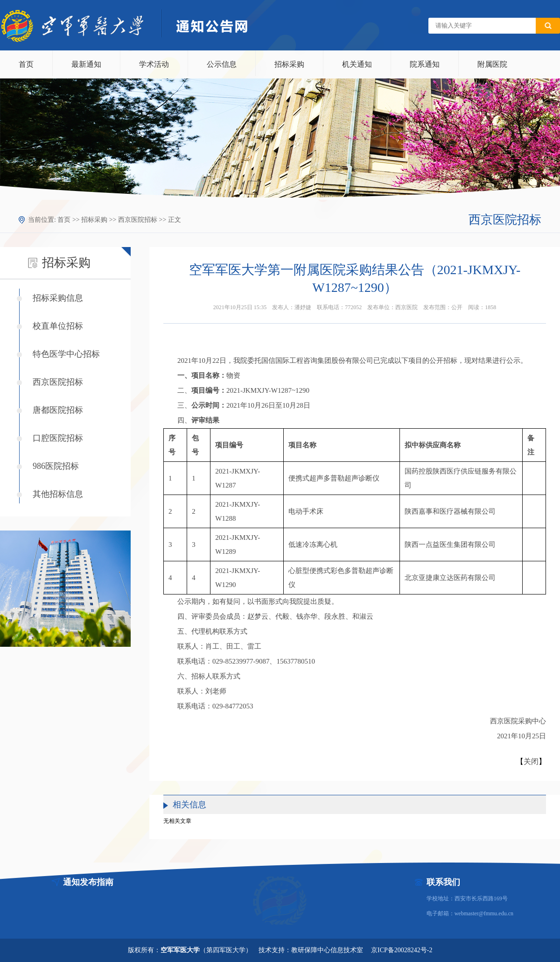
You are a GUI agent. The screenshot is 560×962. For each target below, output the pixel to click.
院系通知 (425, 64)
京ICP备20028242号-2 (402, 950)
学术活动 (154, 64)
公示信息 (222, 64)
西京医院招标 (138, 220)
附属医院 (492, 64)
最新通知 (86, 64)
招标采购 (289, 64)
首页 (26, 64)
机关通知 (357, 64)
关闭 (531, 761)
